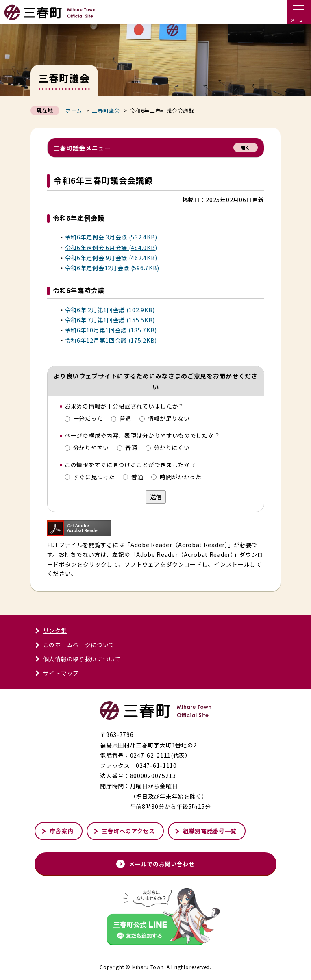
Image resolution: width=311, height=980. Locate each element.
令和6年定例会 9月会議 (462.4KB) (111, 258)
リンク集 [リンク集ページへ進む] (51, 630)
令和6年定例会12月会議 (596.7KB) (112, 268)
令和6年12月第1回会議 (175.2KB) (111, 340)
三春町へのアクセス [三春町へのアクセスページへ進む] (124, 831)
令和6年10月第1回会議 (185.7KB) (111, 330)
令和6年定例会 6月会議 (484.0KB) (111, 248)
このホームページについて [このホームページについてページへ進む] (75, 645)
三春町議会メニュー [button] (156, 148)
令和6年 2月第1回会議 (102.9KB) (110, 310)
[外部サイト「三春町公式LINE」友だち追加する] (156, 918)
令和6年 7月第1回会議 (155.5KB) (110, 320)
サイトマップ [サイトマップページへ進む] (57, 673)
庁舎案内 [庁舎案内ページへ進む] (57, 831)
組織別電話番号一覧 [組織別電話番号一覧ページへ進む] (206, 831)
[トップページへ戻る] (50, 16)
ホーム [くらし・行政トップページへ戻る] (74, 110)
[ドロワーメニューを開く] (299, 12)
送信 (156, 497)
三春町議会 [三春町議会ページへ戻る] (106, 110)
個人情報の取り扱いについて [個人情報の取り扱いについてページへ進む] (78, 659)
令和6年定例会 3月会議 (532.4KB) (111, 237)
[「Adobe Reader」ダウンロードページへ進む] (79, 531)
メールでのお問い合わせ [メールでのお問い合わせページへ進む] (155, 864)
